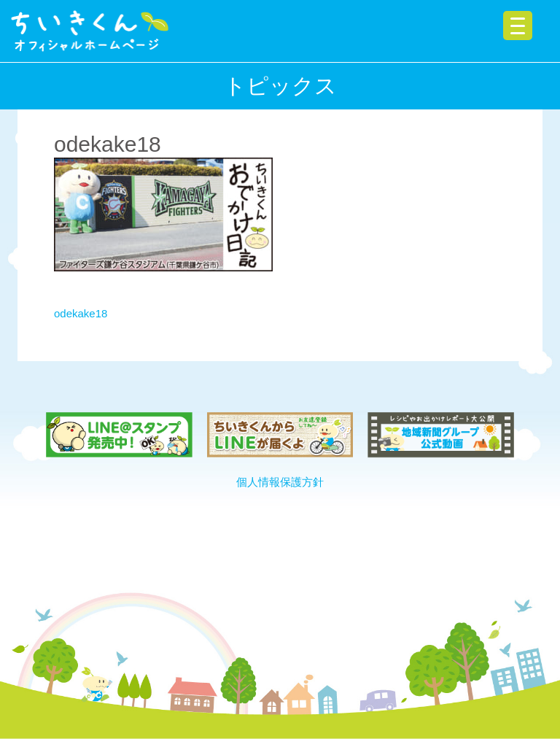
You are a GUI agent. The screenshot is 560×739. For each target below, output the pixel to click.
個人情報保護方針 (280, 482)
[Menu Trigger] (518, 26)
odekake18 (81, 313)
